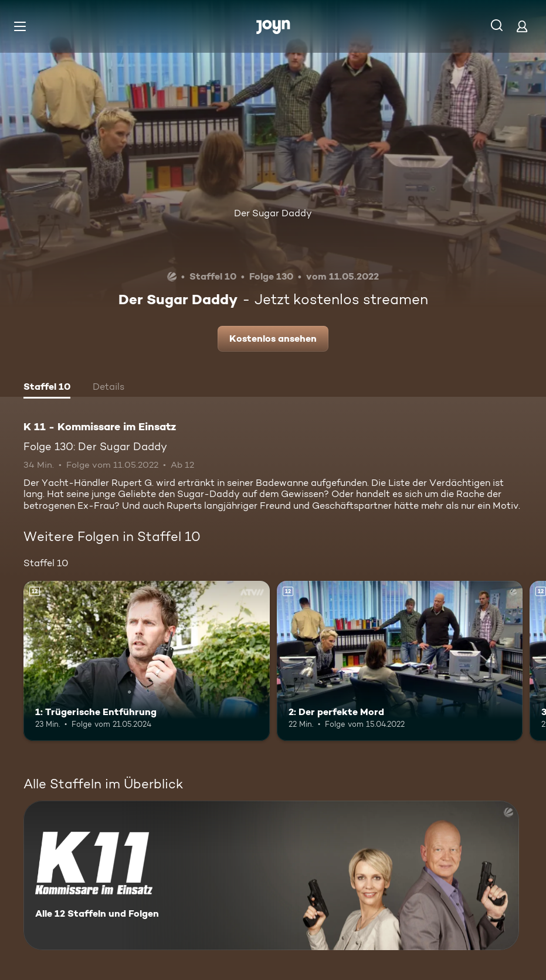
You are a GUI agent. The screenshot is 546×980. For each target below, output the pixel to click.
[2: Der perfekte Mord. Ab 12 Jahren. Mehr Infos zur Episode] (400, 661)
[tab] (47, 388)
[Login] (522, 26)
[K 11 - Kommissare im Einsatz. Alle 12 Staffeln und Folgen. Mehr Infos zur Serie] (271, 875)
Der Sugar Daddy (273, 213)
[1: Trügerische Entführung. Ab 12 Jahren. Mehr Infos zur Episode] (147, 661)
